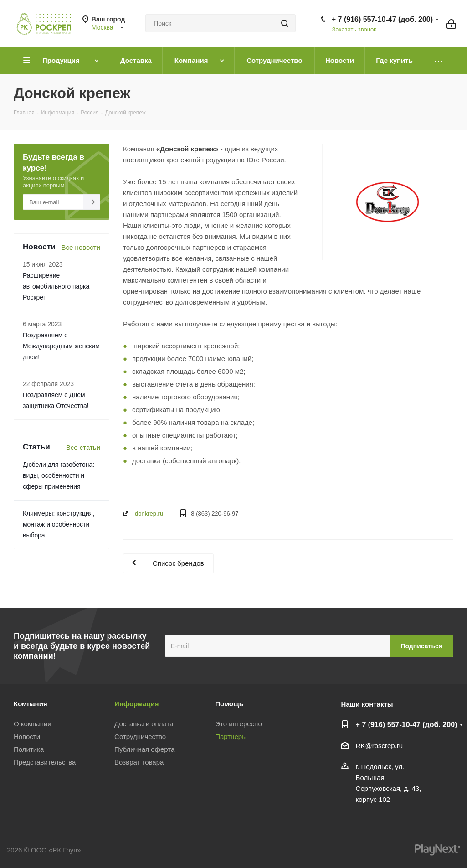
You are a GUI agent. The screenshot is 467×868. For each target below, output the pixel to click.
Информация (136, 704)
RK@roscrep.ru (380, 746)
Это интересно (239, 724)
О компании (33, 724)
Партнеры (231, 736)
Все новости (81, 247)
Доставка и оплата (144, 724)
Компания (31, 704)
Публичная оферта (144, 749)
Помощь (229, 704)
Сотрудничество (140, 736)
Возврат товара (139, 762)
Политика (29, 749)
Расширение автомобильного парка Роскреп (56, 286)
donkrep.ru (149, 514)
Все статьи (83, 447)
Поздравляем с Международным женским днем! (61, 346)
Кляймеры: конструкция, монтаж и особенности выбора (59, 524)
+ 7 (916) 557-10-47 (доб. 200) (382, 19)
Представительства (45, 762)
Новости (27, 736)
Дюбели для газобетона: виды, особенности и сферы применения (59, 475)
